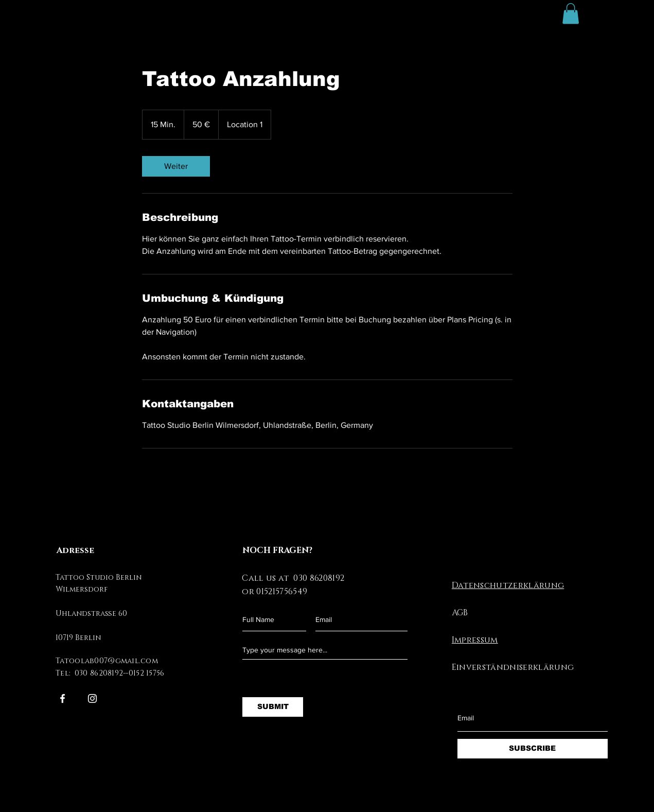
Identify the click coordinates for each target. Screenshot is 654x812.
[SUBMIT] (273, 707)
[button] (571, 14)
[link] (176, 166)
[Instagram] (92, 698)
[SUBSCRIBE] (533, 749)
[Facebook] (63, 698)
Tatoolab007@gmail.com (107, 661)
